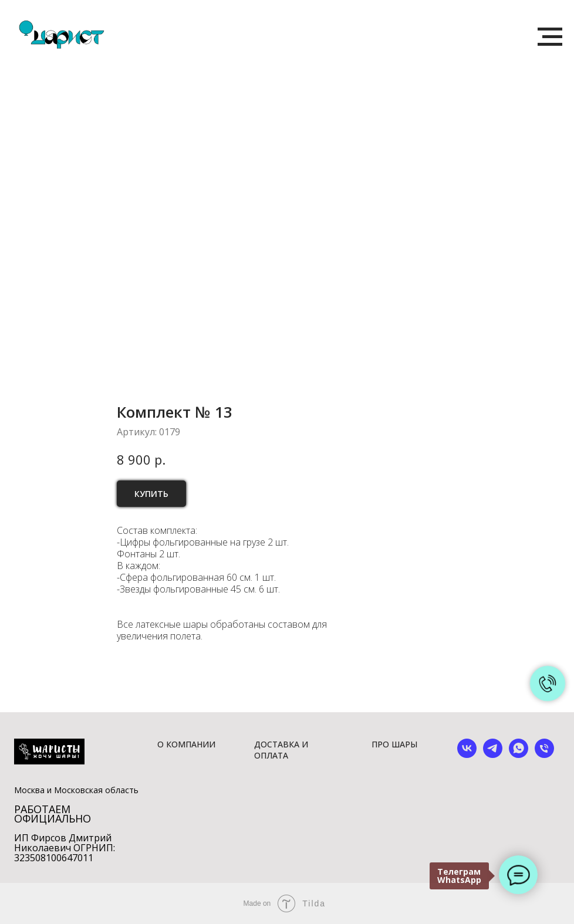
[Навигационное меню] (550, 37)
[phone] (544, 755)
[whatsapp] (519, 755)
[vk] (467, 755)
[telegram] (493, 755)
